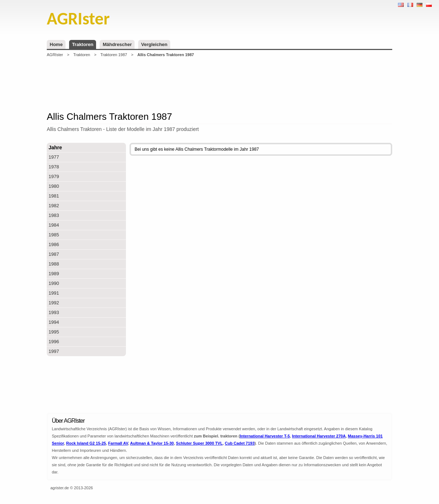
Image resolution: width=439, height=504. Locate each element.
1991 (54, 293)
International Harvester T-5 (265, 436)
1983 (54, 215)
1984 (54, 225)
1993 (54, 312)
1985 (54, 235)
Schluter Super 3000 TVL (199, 443)
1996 (54, 342)
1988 (54, 264)
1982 (54, 206)
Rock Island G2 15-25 (86, 443)
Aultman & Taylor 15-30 (152, 443)
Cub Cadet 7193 (240, 443)
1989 (54, 274)
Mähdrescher (117, 44)
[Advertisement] (219, 84)
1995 (54, 332)
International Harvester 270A (319, 436)
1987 (54, 254)
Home (56, 44)
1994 (54, 322)
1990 (54, 283)
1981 (54, 196)
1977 (54, 157)
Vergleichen (154, 44)
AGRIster (55, 55)
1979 (54, 176)
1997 (54, 351)
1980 (54, 186)
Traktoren (83, 44)
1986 (54, 244)
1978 (54, 167)
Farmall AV (118, 443)
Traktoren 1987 (114, 55)
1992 (54, 303)
